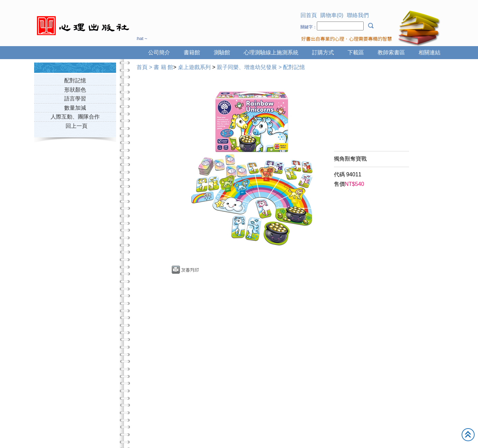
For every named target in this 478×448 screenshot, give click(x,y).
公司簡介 (159, 52)
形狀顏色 (75, 90)
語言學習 (75, 99)
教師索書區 (391, 52)
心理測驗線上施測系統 (271, 52)
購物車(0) (332, 15)
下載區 (356, 52)
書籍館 (192, 52)
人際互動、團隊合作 (75, 117)
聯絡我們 (358, 15)
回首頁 (309, 15)
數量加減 (75, 108)
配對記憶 (75, 80)
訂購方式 (323, 52)
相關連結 (430, 52)
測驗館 (222, 52)
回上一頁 (76, 126)
